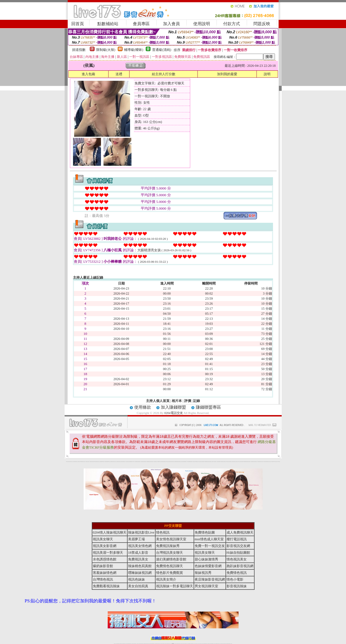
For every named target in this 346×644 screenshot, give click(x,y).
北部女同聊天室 (122, 462)
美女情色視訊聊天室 (171, 539)
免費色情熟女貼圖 (163, 462)
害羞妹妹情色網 (105, 573)
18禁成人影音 (138, 553)
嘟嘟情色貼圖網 (245, 462)
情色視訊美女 (237, 559)
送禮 (119, 74)
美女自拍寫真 (138, 586)
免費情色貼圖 (205, 532)
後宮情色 (77, 462)
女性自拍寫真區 (129, 462)
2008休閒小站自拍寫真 (275, 462)
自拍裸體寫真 (231, 462)
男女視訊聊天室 (206, 586)
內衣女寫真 (80, 462)
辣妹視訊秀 (74, 462)
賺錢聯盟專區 (208, 407)
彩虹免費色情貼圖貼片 (247, 462)
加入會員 (171, 24)
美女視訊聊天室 (241, 462)
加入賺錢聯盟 (173, 407)
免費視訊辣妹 (105, 462)
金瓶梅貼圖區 (148, 462)
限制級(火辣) (106, 50)
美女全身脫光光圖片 (229, 462)
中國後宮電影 (267, 462)
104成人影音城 (109, 462)
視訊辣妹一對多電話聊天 (272, 462)
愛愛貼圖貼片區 (139, 462)
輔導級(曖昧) (134, 50)
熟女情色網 (78, 462)
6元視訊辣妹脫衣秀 (169, 462)
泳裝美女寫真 (194, 462)
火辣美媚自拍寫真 (178, 462)
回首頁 (78, 24)
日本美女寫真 (263, 462)
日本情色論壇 (237, 462)
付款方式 (232, 24)
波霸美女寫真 (225, 462)
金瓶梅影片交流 (250, 462)
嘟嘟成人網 (82, 462)
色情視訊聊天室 (171, 462)
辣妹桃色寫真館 (140, 566)
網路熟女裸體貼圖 (203, 462)
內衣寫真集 (165, 462)
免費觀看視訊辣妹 (131, 462)
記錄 (197, 401)
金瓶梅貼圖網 (189, 462)
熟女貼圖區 (144, 462)
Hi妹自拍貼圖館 (238, 553)
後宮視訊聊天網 (243, 462)
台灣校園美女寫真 (233, 462)
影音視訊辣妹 (237, 586)
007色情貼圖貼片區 (96, 462)
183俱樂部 (227, 462)
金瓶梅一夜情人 (239, 462)
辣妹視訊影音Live (141, 532)
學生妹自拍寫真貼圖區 (210, 462)
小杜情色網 (217, 462)
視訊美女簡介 (256, 462)
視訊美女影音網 (105, 546)
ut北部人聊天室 (124, 462)
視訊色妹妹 (136, 579)
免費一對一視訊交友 (210, 546)
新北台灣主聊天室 (84, 462)
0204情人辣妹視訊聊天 (161, 462)
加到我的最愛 (227, 74)
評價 (188, 401)
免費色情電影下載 (207, 462)
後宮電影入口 (156, 462)
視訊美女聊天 (103, 539)
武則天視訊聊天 (155, 462)
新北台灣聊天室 (146, 462)
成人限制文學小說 (201, 462)
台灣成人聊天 (277, 462)
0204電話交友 (174, 413)
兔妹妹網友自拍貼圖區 (265, 462)
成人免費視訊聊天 (240, 532)
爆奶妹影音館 (103, 566)
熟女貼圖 (221, 462)
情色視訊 (163, 532)
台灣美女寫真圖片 (152, 462)
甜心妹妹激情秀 (206, 559)
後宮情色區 (182, 462)
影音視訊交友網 (238, 546)
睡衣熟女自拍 (167, 462)
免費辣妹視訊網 (180, 462)
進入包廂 (88, 74)
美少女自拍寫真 (115, 462)
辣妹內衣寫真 (188, 462)
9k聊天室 (81, 462)
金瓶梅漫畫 (205, 462)
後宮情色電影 (98, 462)
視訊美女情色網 (140, 546)
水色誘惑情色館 (105, 559)
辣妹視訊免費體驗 (175, 462)
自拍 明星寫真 (86, 462)
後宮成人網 (121, 462)
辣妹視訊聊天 (75, 462)
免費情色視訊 (237, 573)
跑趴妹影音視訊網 (240, 566)
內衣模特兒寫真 (103, 462)
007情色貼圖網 (183, 462)
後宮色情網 (212, 462)
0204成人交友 (134, 462)
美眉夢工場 (136, 539)
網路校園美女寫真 (137, 462)
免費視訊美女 (138, 559)
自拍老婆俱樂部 (252, 462)
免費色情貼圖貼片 (185, 462)
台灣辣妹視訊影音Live (93, 462)
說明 (267, 74)
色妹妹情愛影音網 (208, 566)
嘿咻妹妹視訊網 (140, 573)
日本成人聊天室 (214, 462)
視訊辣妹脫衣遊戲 (191, 462)
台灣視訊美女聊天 (170, 553)
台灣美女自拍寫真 (72, 462)
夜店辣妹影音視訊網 (69, 462)
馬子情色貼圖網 (119, 462)
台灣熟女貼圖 (100, 462)
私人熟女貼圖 (269, 462)
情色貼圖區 (102, 462)
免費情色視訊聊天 (170, 566)
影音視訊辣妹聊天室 (142, 462)
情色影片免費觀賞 (170, 573)
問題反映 (262, 24)
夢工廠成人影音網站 (127, 462)
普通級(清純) (162, 50)
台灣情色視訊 (173, 462)
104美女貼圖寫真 (258, 462)
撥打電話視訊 (237, 539)
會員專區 (141, 24)
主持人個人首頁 (158, 401)
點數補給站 (108, 24)
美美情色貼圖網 (107, 462)
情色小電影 (235, 579)
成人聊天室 (195, 462)
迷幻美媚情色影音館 (171, 559)
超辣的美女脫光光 (261, 462)
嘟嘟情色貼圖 (158, 462)
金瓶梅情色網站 (111, 462)
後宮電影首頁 (216, 462)
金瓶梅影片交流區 (223, 462)
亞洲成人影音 (235, 462)
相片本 (177, 401)
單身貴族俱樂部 (197, 462)
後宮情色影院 (135, 462)
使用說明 (202, 24)
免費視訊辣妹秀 (91, 462)
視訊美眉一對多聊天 (108, 553)
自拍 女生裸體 (117, 462)
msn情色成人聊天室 (209, 539)
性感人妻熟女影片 (88, 462)
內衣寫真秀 (113, 462)
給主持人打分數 (164, 74)
